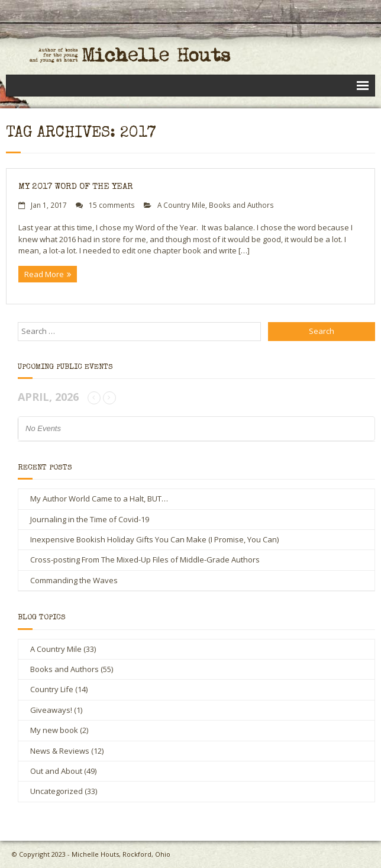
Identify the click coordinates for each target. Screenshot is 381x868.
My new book (54, 730)
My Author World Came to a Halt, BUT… (99, 499)
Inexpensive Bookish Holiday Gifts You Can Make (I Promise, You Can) (154, 539)
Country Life (52, 689)
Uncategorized (56, 791)
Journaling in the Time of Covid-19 (90, 519)
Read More (44, 274)
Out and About (56, 771)
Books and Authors (241, 205)
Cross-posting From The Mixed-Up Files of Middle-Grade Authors (145, 560)
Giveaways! (51, 710)
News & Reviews (60, 751)
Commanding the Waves (74, 580)
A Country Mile (181, 205)
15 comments (112, 205)
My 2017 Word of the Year (76, 187)
